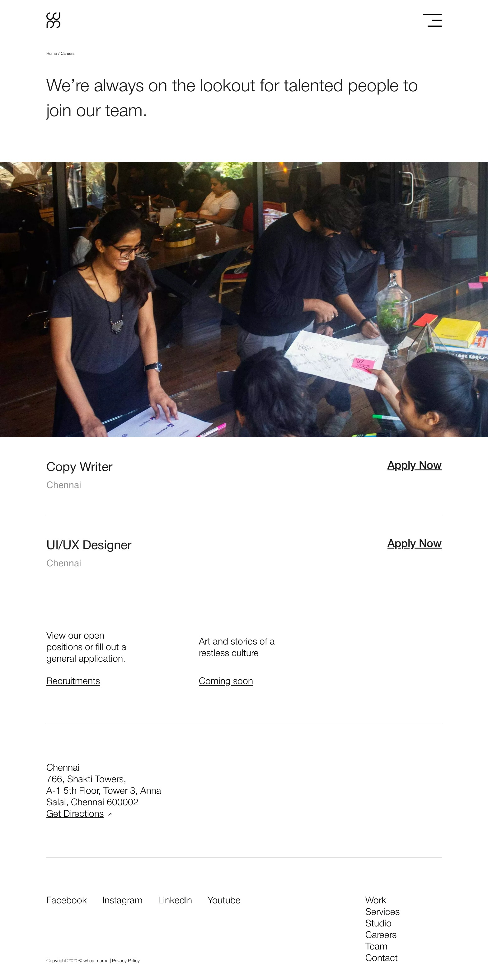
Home (52, 54)
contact (382, 959)
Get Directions (79, 814)
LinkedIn (175, 901)
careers (381, 936)
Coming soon (226, 682)
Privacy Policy (126, 961)
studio (378, 924)
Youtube (224, 901)
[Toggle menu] (432, 20)
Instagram (122, 901)
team (376, 947)
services (382, 913)
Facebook (67, 901)
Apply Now (415, 466)
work (376, 901)
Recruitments (73, 682)
